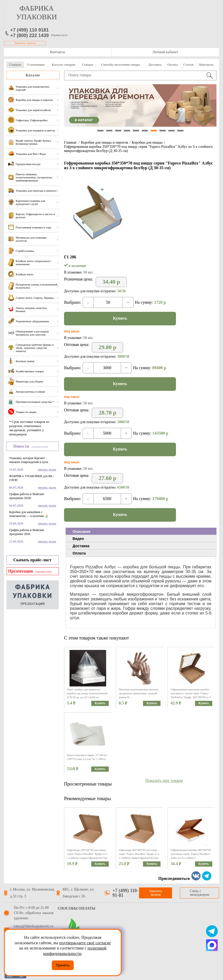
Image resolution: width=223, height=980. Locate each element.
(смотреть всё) (40, 447)
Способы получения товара (121, 65)
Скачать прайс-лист (32, 560)
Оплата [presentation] (79, 553)
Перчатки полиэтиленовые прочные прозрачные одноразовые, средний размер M (139, 693)
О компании (36, 65)
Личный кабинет (165, 52)
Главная (15, 65)
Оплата (172, 65)
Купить (120, 318)
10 (180, 131)
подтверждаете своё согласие (85, 943)
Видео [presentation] (78, 539)
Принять (63, 965)
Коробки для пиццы (147, 142)
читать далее (47, 470)
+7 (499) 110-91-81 (125, 893)
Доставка (155, 65)
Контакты (58, 52)
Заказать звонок (25, 43)
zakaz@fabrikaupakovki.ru (33, 926)
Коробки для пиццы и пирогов (104, 142)
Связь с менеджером (199, 893)
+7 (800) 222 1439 (30, 35)
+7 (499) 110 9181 (30, 30)
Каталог (33, 75)
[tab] (141, 531)
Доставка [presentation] (81, 546)
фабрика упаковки (37, 13)
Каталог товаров (64, 65)
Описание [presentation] (81, 532)
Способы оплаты (77, 908)
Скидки (87, 65)
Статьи (188, 65)
